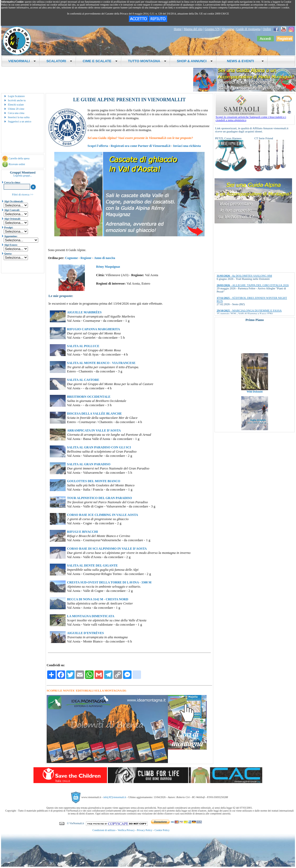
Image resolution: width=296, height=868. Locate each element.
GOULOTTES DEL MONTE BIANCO (94, 481)
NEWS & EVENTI (244, 61)
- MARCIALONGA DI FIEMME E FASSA (249, 310)
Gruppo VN (212, 29)
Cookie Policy (162, 830)
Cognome (72, 258)
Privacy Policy (145, 830)
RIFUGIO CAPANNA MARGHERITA (93, 329)
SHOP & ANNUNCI (195, 61)
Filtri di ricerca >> (23, 194)
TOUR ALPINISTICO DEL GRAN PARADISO (99, 498)
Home (178, 29)
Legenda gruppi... (23, 176)
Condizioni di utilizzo (104, 830)
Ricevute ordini (17, 164)
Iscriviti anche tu (17, 100)
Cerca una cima (16, 113)
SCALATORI (59, 61)
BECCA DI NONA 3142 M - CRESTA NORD (98, 599)
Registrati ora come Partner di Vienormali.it (141, 146)
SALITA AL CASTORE (83, 380)
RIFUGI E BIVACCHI (82, 532)
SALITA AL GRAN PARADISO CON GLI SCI (99, 447)
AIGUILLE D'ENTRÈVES (85, 633)
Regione (86, 258)
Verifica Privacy (126, 830)
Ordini (267, 29)
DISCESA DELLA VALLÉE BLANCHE (94, 414)
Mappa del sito (193, 29)
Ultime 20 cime (16, 109)
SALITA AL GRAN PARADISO (89, 464)
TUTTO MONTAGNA (147, 61)
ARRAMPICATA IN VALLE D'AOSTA (94, 430)
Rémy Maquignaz (108, 267)
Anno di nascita (105, 258)
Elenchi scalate (16, 105)
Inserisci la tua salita (19, 117)
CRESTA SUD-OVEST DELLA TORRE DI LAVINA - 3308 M (109, 582)
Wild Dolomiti (255, 395)
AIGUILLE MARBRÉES (84, 312)
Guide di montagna (248, 29)
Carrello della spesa (19, 158)
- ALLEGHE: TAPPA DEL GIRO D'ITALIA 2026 (253, 285)
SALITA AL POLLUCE (83, 346)
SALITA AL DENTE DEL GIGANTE (92, 565)
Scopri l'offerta (98, 146)
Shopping (228, 29)
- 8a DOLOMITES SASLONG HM (244, 276)
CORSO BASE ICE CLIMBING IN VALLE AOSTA (102, 515)
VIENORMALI (22, 61)
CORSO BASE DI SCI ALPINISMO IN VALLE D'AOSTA (107, 549)
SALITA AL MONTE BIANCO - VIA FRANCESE (101, 363)
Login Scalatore (16, 96)
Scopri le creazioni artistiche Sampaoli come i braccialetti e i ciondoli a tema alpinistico (255, 117)
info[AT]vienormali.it (115, 797)
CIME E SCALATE (100, 61)
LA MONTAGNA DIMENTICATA (91, 616)
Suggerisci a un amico (20, 121)
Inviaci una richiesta (187, 146)
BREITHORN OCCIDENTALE (89, 397)
